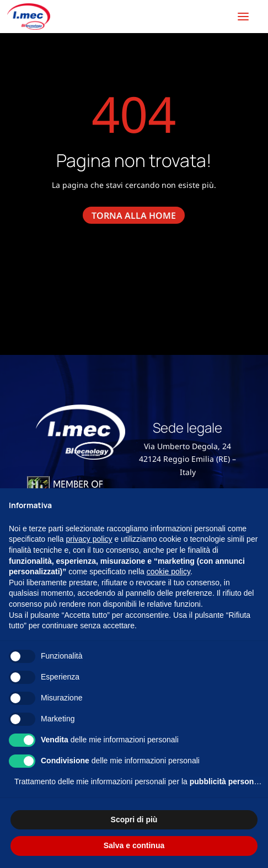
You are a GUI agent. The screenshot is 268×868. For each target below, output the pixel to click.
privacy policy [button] (89, 539)
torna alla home (134, 215)
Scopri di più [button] (134, 820)
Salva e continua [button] (134, 845)
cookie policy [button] (168, 572)
